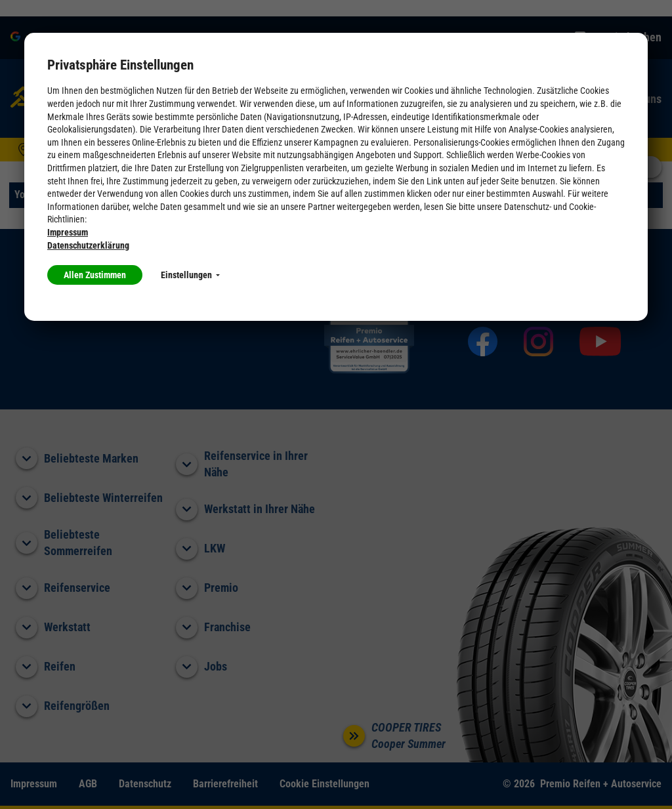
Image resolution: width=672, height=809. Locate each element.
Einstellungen (190, 275)
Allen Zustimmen (95, 275)
